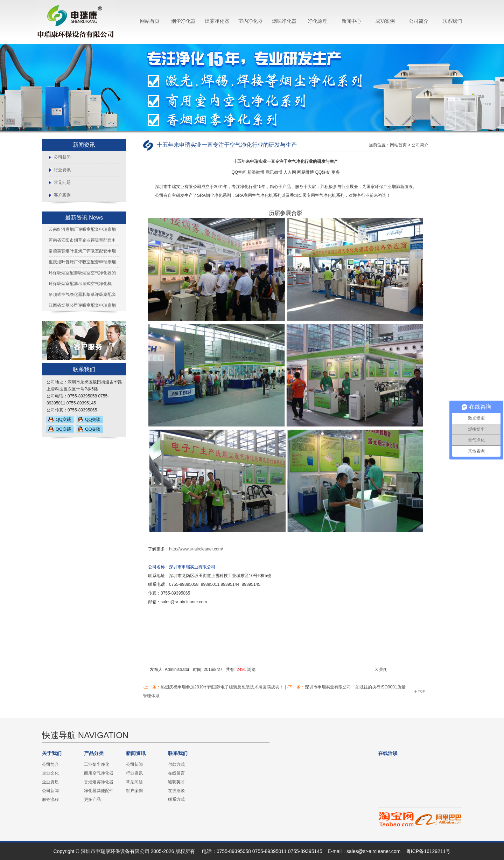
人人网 (290, 172)
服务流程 (50, 799)
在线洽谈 (176, 791)
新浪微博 (256, 172)
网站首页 (150, 21)
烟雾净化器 (217, 21)
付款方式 (176, 764)
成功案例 (385, 21)
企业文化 (50, 773)
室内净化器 (251, 21)
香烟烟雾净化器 (99, 782)
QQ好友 (323, 172)
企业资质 (50, 782)
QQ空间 (239, 172)
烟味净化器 (284, 21)
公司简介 (419, 21)
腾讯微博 (274, 172)
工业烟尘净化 (97, 764)
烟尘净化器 (183, 21)
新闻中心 (351, 21)
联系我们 (452, 21)
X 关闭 (381, 670)
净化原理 (318, 21)
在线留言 (176, 773)
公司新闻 (62, 157)
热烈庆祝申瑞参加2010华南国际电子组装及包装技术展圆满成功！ (222, 687)
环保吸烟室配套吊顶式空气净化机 (80, 284)
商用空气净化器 (99, 773)
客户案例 (62, 195)
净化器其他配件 (99, 791)
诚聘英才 (176, 782)
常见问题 (62, 182)
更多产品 (92, 799)
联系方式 (176, 799)
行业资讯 (62, 170)
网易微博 (306, 172)
